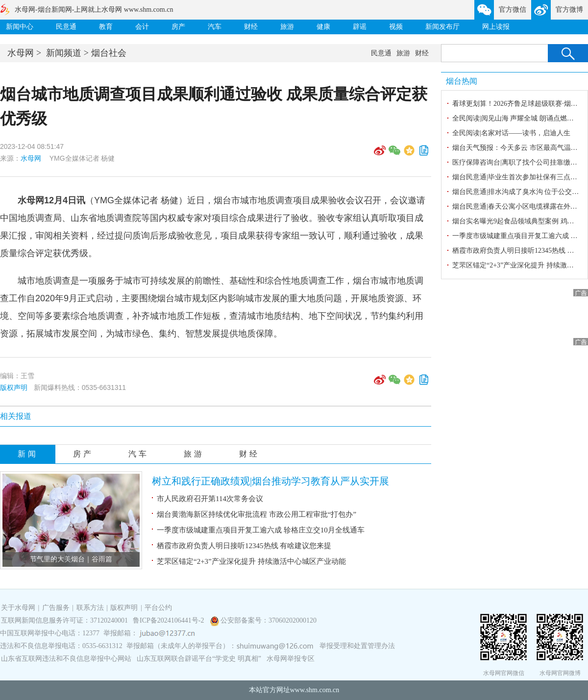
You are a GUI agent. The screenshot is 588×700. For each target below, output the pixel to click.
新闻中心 (20, 27)
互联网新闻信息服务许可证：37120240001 (64, 620)
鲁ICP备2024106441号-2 (169, 620)
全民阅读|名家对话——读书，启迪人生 (511, 133)
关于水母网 (19, 608)
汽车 (215, 27)
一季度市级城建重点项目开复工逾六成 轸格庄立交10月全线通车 (261, 530)
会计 (142, 27)
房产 (178, 27)
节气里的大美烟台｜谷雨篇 (71, 559)
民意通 (66, 27)
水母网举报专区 (291, 659)
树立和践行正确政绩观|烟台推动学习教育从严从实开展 (270, 481)
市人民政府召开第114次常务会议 (210, 499)
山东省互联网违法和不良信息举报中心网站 (66, 659)
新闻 (28, 454)
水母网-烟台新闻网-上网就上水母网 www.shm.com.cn (94, 10)
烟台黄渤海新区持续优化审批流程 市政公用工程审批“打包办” (257, 514)
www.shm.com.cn (315, 690)
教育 (106, 27)
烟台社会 (109, 53)
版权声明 (14, 387)
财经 (251, 27)
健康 (323, 27)
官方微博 (569, 10)
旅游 (287, 27)
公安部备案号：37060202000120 (269, 620)
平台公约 (158, 608)
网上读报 (496, 27)
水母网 (21, 53)
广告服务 (56, 608)
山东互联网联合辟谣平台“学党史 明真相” (199, 659)
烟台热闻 (462, 81)
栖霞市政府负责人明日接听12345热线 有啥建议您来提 (244, 546)
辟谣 (360, 27)
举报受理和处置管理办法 (357, 646)
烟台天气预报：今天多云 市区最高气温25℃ (518, 148)
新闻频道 (64, 53)
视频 (396, 27)
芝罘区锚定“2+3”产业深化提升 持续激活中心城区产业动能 (251, 561)
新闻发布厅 (442, 27)
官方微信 (513, 10)
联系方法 (90, 608)
